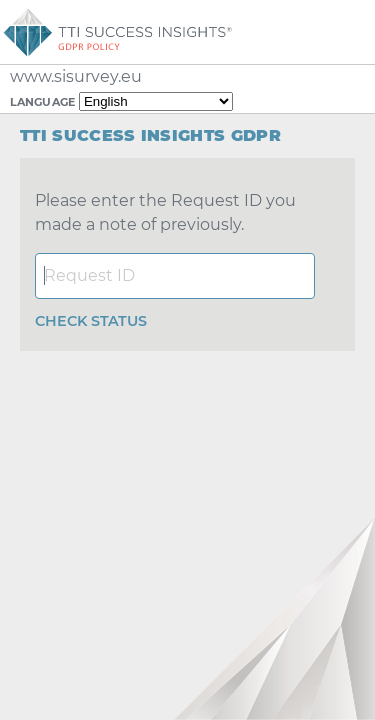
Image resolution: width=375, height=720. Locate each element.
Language (42, 102)
